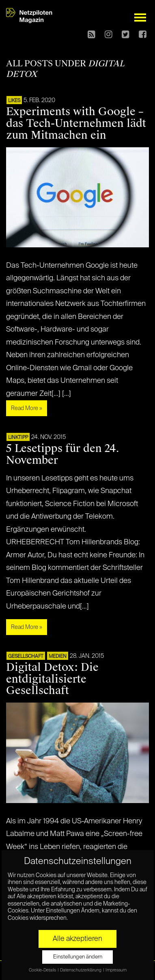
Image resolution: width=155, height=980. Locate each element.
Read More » (27, 408)
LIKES (14, 101)
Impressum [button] (116, 970)
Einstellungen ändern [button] (78, 957)
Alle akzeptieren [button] (77, 939)
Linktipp (18, 438)
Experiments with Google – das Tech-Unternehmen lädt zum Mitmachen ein (76, 123)
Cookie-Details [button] (43, 970)
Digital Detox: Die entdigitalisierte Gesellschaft (52, 679)
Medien (58, 657)
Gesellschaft (26, 657)
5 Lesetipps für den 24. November (63, 454)
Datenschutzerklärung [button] (81, 970)
